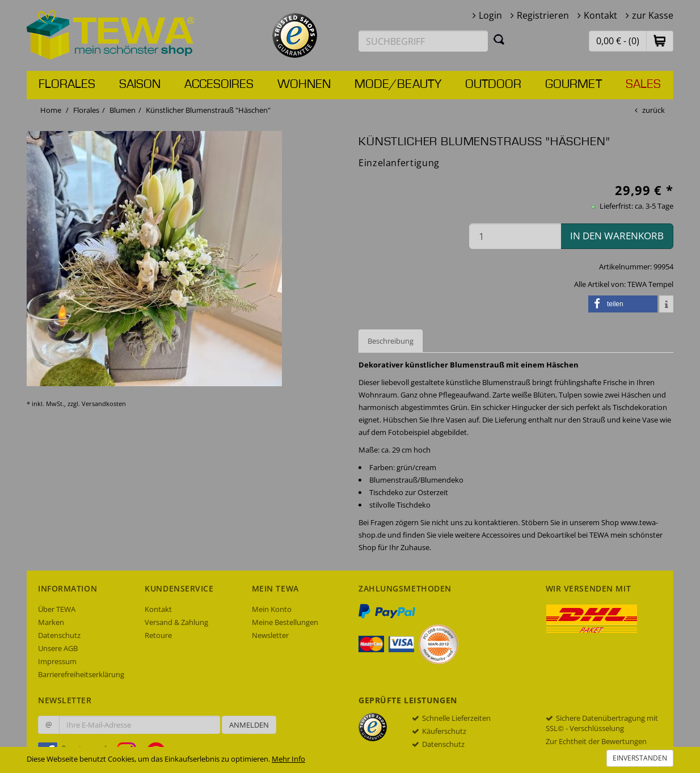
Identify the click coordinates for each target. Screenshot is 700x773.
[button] (660, 41)
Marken (51, 622)
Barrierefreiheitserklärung (81, 674)
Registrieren (543, 15)
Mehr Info (288, 759)
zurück (653, 110)
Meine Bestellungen (285, 622)
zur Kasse (653, 15)
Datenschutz (59, 635)
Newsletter (270, 635)
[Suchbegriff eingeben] (423, 41)
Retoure (158, 635)
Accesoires (219, 85)
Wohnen (304, 85)
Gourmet (574, 85)
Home (51, 110)
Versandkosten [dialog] (104, 404)
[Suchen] (499, 39)
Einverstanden (640, 758)
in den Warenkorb (617, 236)
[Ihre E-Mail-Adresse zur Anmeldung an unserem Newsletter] (140, 725)
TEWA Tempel (650, 284)
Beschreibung (391, 341)
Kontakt (600, 15)
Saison (140, 85)
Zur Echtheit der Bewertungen (596, 741)
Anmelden (249, 725)
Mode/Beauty (398, 85)
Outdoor (493, 85)
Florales (67, 85)
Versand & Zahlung (176, 622)
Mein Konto (272, 609)
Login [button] (490, 15)
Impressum (57, 661)
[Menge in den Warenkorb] (515, 236)
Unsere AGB (58, 648)
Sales (643, 85)
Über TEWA (57, 609)
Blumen (123, 110)
